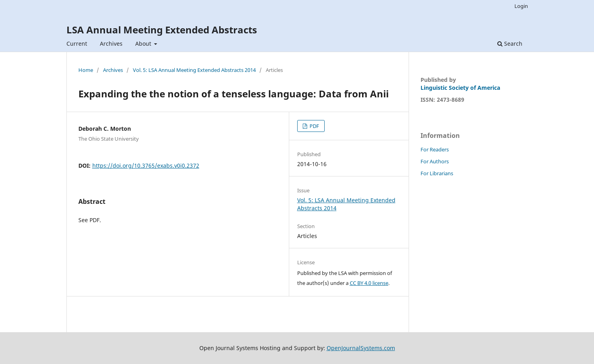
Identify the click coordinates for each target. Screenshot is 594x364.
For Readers (435, 149)
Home (86, 70)
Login (521, 6)
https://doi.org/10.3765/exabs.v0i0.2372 (146, 166)
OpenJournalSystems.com (361, 348)
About (144, 44)
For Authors (435, 161)
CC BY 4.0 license (369, 283)
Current (77, 44)
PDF (314, 126)
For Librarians (437, 173)
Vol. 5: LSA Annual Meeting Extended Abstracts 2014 (194, 70)
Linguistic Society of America (460, 88)
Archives (111, 44)
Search (510, 44)
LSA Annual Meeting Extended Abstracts (162, 30)
